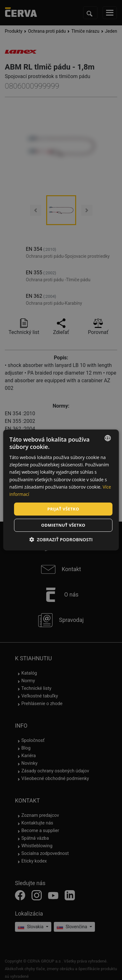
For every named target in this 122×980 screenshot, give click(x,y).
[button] (61, 540)
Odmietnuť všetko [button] (63, 525)
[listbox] (108, 438)
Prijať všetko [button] (63, 509)
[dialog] (61, 490)
